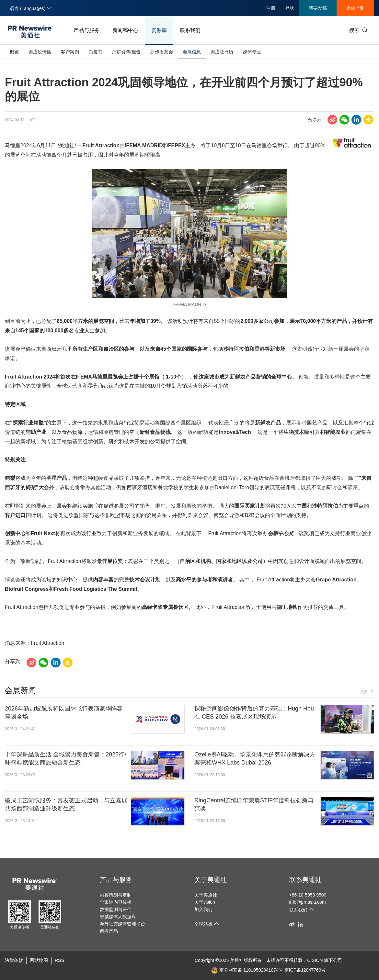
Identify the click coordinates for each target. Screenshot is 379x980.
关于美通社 (211, 880)
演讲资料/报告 (126, 52)
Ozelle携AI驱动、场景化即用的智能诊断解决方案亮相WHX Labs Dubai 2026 (255, 759)
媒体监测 (355, 8)
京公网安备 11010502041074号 (247, 970)
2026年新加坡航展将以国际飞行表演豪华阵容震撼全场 (64, 713)
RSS (59, 960)
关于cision (205, 902)
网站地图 (39, 960)
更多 (367, 691)
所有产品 (109, 931)
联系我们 (190, 30)
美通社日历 (222, 52)
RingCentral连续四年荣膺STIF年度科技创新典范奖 (254, 804)
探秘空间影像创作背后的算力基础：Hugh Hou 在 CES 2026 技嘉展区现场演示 (254, 713)
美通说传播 (40, 52)
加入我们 (203, 909)
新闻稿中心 (125, 30)
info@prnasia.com (308, 902)
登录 (290, 8)
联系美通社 (305, 880)
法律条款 (14, 960)
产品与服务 (86, 30)
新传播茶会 (162, 52)
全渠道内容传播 (116, 902)
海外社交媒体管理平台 (122, 924)
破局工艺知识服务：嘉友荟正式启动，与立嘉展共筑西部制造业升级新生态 (66, 804)
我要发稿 (318, 8)
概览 (14, 52)
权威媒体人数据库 (118, 917)
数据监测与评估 (116, 909)
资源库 (159, 30)
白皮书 (96, 52)
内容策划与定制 (116, 895)
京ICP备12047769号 (305, 970)
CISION (315, 960)
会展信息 (192, 52)
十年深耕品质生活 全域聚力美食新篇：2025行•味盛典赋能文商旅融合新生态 (66, 759)
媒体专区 (252, 52)
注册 (271, 8)
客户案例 (70, 52)
